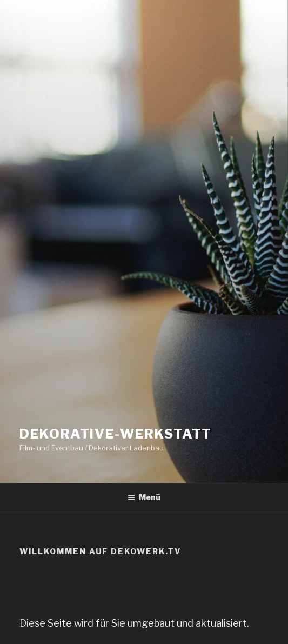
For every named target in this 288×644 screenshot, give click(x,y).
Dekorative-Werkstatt (116, 434)
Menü (144, 497)
